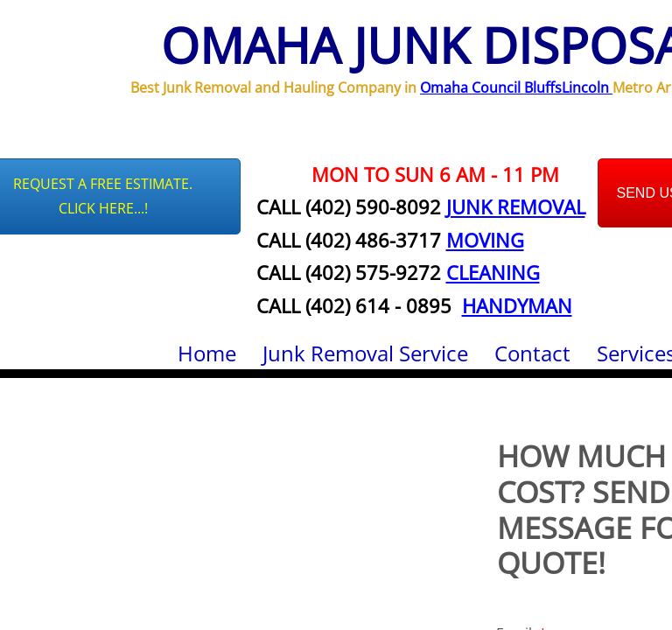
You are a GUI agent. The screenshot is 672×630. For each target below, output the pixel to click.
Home (207, 353)
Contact (532, 353)
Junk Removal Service (365, 353)
